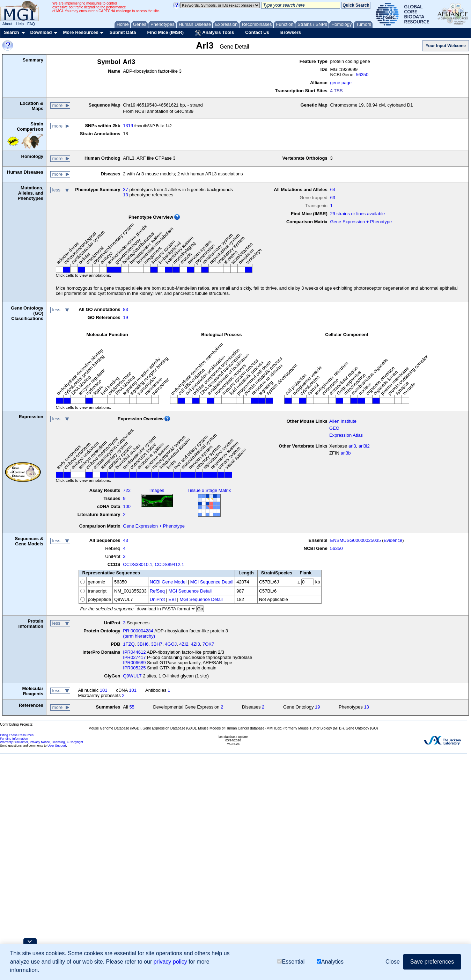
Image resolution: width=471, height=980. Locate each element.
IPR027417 (134, 657)
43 (125, 540)
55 (132, 707)
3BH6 (143, 644)
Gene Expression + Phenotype (361, 222)
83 (125, 309)
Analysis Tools (214, 33)
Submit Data (123, 32)
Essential (291, 962)
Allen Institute (343, 421)
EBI (172, 599)
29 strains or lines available (357, 214)
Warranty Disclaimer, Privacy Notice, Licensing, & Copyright (42, 742)
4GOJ (171, 644)
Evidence (393, 540)
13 (125, 195)
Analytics (330, 962)
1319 (128, 126)
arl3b (346, 453)
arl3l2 (364, 446)
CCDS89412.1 (169, 564)
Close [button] (393, 962)
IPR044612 (134, 652)
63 (332, 198)
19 (125, 317)
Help (20, 24)
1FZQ (129, 644)
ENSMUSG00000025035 (355, 540)
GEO (334, 428)
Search (11, 32)
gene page (341, 83)
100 (127, 506)
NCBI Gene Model (168, 582)
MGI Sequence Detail (212, 582)
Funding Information (14, 739)
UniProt (157, 599)
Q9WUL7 (132, 676)
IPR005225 (134, 668)
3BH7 (157, 644)
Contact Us (257, 32)
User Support (57, 746)
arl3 (352, 446)
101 (104, 690)
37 (125, 190)
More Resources (80, 32)
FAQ (31, 24)
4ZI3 (196, 644)
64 (332, 190)
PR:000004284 (138, 631)
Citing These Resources (17, 735)
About (8, 24)
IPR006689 (134, 663)
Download (41, 32)
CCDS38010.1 (138, 564)
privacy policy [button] (170, 962)
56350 (362, 75)
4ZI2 (184, 644)
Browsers (291, 32)
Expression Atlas (346, 435)
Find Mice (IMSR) (165, 32)
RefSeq (157, 591)
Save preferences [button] (432, 962)
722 (127, 490)
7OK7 (208, 644)
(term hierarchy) (139, 636)
